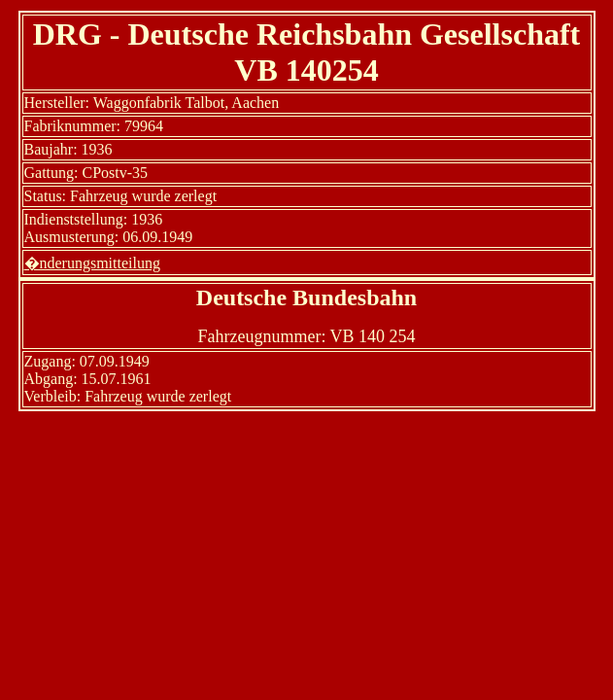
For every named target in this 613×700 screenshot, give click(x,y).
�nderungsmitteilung (92, 263)
